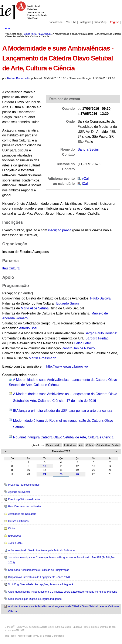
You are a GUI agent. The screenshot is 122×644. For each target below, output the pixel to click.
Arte (81, 445)
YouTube (71, 22)
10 (45, 466)
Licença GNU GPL (16, 630)
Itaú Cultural (11, 268)
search (113, 28)
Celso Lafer (82, 343)
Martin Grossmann (42, 358)
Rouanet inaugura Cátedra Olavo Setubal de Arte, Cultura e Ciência (63, 437)
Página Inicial (30, 34)
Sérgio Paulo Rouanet (101, 333)
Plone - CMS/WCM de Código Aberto (27, 627)
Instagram (85, 22)
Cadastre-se (55, 22)
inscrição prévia (60, 230)
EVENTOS (45, 34)
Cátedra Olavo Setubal (108, 445)
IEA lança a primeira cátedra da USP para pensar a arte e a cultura (63, 411)
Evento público (54, 445)
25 (61, 474)
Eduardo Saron (68, 303)
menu (6, 28)
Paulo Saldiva (100, 298)
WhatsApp (101, 22)
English (115, 22)
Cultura (90, 445)
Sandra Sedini (88, 149)
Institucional (70, 445)
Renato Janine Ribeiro (78, 348)
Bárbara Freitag (97, 338)
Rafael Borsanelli (18, 78)
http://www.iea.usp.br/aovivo (67, 366)
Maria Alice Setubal (35, 308)
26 (77, 474)
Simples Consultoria (53, 636)
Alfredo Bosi (28, 328)
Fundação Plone (80, 627)
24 (45, 474)
